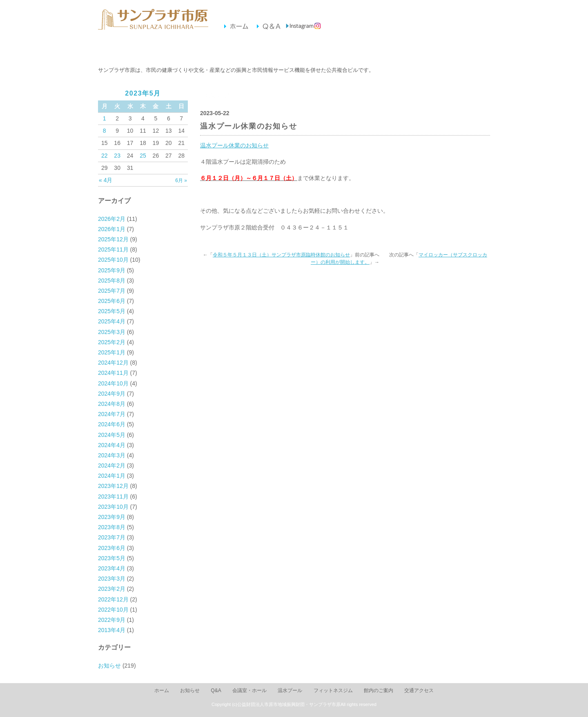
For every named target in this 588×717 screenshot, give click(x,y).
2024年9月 (112, 394)
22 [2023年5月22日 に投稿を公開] (105, 156)
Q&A (216, 690)
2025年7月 (112, 291)
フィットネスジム (294, 50)
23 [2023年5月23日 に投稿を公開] (117, 156)
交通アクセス (406, 50)
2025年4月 (112, 321)
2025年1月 (112, 352)
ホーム (162, 690)
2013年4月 (112, 630)
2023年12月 (113, 486)
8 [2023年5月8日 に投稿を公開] (105, 131)
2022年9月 (112, 620)
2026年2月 (112, 219)
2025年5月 (112, 311)
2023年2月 (112, 589)
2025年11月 (113, 249)
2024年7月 (112, 414)
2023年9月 (112, 517)
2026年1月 (112, 229)
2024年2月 (112, 465)
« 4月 (106, 180)
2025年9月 (112, 270)
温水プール (238, 50)
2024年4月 (112, 445)
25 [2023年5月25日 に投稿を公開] (143, 156)
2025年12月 (113, 239)
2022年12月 (113, 599)
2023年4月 (112, 568)
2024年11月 (113, 373)
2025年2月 (112, 342)
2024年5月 (112, 435)
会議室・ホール (182, 50)
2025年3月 (112, 332)
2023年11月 (113, 497)
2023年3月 (112, 579)
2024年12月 (113, 363)
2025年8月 (112, 281)
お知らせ (126, 50)
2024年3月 (112, 455)
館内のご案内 (350, 50)
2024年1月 (112, 476)
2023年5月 (112, 558)
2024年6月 (112, 424)
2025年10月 (113, 260)
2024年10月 (113, 383)
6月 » (181, 180)
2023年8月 (112, 527)
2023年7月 (112, 537)
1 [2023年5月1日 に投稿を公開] (105, 118)
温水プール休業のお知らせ (234, 145)
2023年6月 (112, 548)
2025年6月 (112, 301)
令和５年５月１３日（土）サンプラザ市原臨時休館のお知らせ (281, 255)
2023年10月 (113, 507)
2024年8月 (112, 404)
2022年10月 (113, 610)
